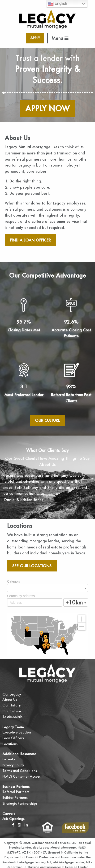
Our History (12, 705)
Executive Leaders (17, 732)
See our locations (32, 566)
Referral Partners (16, 792)
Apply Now (47, 108)
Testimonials (12, 717)
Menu (60, 38)
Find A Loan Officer (30, 240)
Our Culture (47, 420)
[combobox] (47, 588)
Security (9, 759)
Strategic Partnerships (20, 803)
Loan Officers (13, 738)
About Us (10, 699)
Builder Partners (15, 797)
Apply (35, 38)
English (58, 4)
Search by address (21, 596)
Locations (10, 744)
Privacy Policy (13, 765)
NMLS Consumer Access (22, 776)
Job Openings (13, 819)
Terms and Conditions (20, 771)
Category (14, 581)
